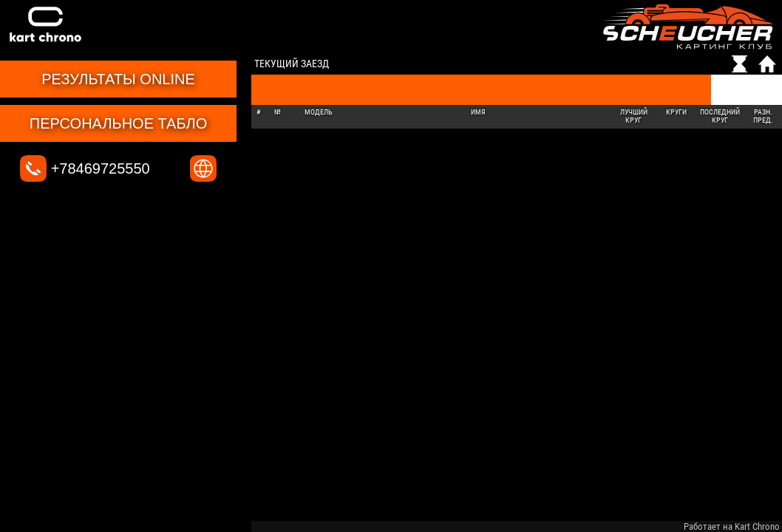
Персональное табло (118, 123)
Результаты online (118, 79)
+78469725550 (85, 168)
